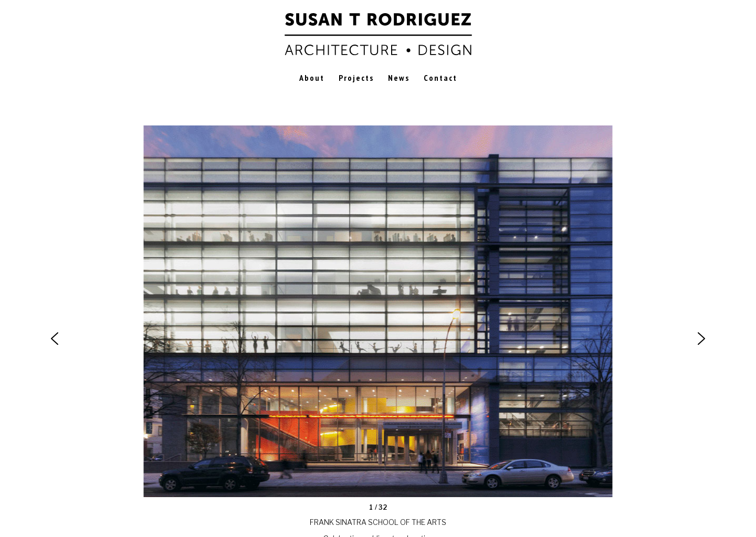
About (312, 78)
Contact (440, 78)
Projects (356, 78)
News (399, 78)
